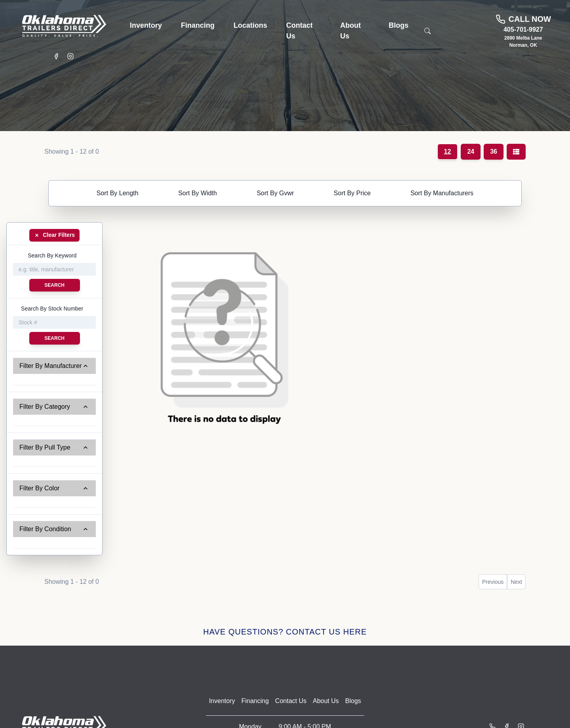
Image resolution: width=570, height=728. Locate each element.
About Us (326, 701)
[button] (146, 26)
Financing (255, 701)
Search (54, 285)
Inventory (222, 701)
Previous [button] (493, 582)
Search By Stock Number (52, 309)
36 (494, 152)
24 (471, 152)
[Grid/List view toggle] (516, 152)
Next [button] (516, 582)
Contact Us (291, 701)
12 (448, 152)
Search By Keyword (52, 255)
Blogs (353, 701)
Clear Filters (54, 235)
